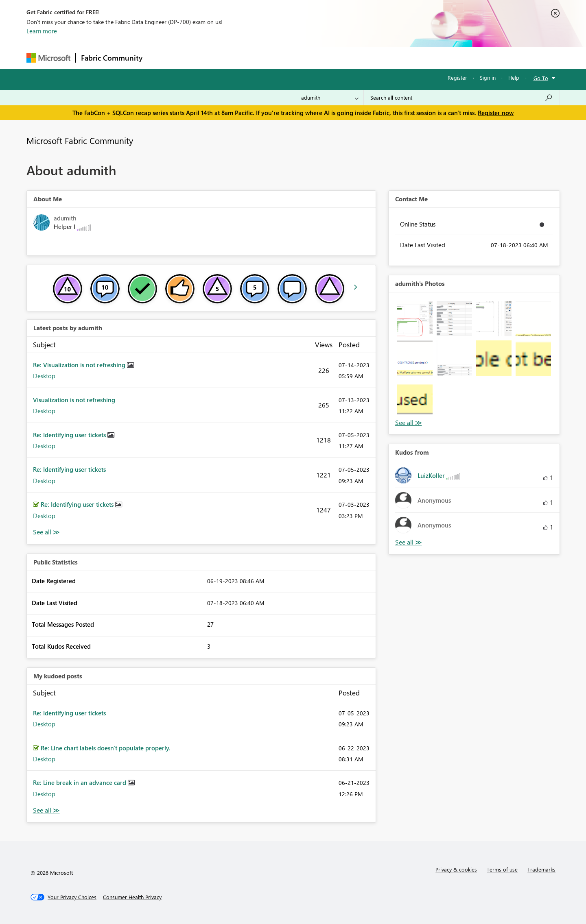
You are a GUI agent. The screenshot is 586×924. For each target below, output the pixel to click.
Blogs (303, 58)
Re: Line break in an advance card (80, 782)
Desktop (44, 376)
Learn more (42, 31)
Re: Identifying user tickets (70, 435)
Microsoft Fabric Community (80, 140)
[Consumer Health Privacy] (132, 897)
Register (457, 77)
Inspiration (197, 58)
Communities (266, 58)
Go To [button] (541, 78)
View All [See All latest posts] (46, 532)
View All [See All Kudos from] (409, 542)
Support (368, 58)
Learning (334, 58)
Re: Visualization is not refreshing (80, 365)
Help (514, 77)
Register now (496, 113)
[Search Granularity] (330, 98)
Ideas (230, 58)
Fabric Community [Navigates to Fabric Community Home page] (112, 58)
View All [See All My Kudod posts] (46, 810)
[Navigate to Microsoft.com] (48, 58)
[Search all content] (462, 98)
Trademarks (541, 869)
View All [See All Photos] (409, 423)
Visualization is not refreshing (74, 400)
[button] (415, 319)
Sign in (488, 77)
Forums (161, 58)
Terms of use (502, 869)
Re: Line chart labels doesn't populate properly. (106, 748)
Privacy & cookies (456, 869)
